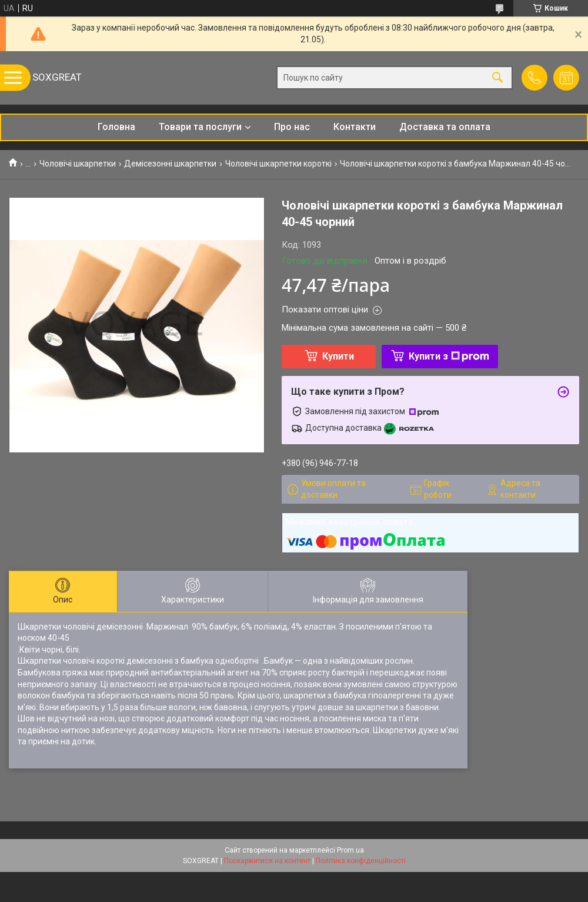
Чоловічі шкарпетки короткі (278, 164)
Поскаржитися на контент (267, 861)
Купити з (449, 356)
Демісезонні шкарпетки (170, 164)
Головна (116, 127)
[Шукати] (497, 78)
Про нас (292, 127)
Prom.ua (350, 850)
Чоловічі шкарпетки (78, 164)
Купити (338, 356)
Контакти (355, 127)
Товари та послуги (200, 127)
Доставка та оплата (445, 127)
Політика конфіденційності (361, 861)
